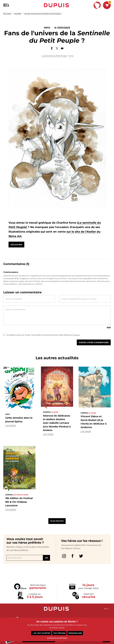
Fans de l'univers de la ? (43, 13)
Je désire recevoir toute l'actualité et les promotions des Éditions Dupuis (42, 343)
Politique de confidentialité (57, 638)
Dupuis (57, 5)
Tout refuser (59, 633)
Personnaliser (75, 633)
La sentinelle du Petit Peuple (54, 56)
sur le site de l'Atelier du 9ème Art (45, 239)
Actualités (18, 13)
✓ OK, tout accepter (41, 633)
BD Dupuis (7, 13)
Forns (71, 56)
